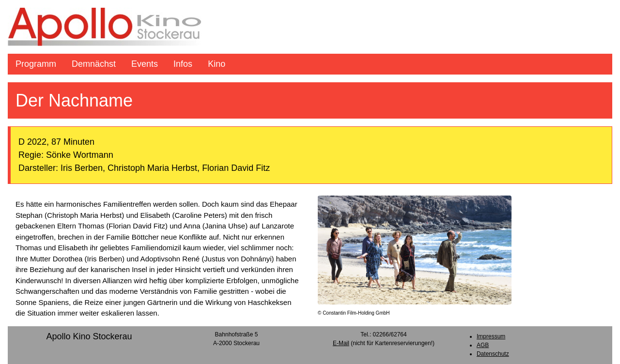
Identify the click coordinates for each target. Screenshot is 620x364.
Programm (36, 64)
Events (145, 64)
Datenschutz (493, 354)
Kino (217, 64)
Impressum (491, 336)
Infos (183, 64)
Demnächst (94, 64)
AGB (483, 345)
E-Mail (341, 343)
